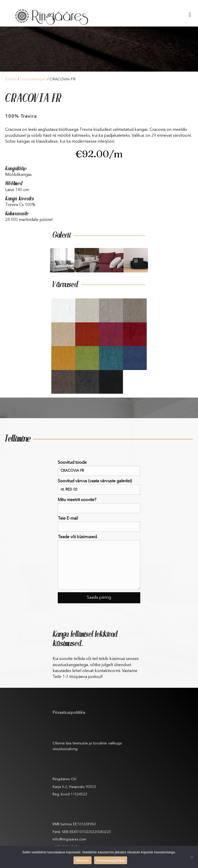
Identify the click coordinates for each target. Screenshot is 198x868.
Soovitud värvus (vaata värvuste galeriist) (99, 487)
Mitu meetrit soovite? (99, 506)
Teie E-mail (99, 524)
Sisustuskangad (33, 79)
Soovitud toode (99, 468)
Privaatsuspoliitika (69, 713)
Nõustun (82, 860)
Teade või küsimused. (99, 562)
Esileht (11, 79)
